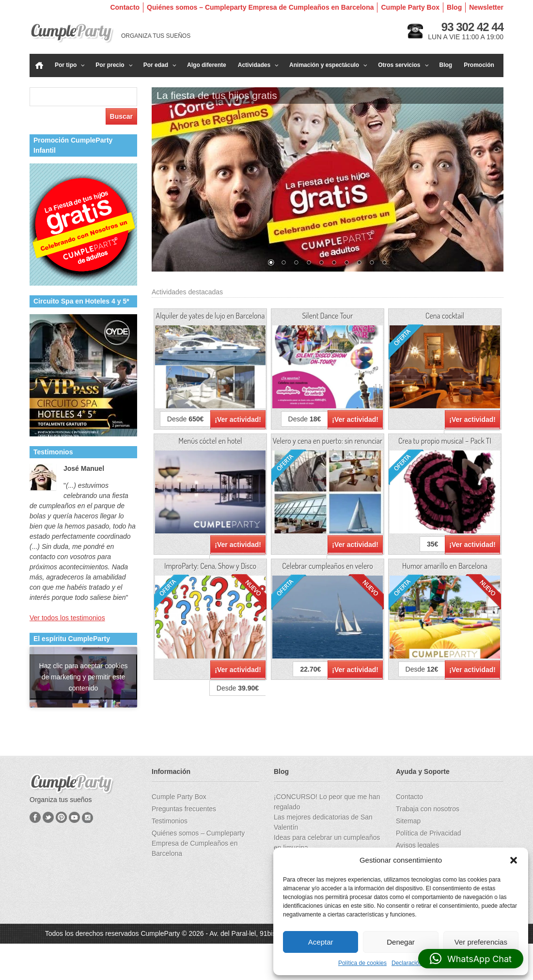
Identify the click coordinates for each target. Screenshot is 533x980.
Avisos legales (417, 845)
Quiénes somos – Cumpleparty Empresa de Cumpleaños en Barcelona (260, 7)
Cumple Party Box (410, 7)
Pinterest (61, 817)
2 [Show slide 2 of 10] (283, 263)
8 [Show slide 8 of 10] (359, 263)
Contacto (125, 7)
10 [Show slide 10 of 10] (384, 263)
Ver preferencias (481, 942)
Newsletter (486, 7)
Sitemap (408, 821)
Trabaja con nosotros (428, 809)
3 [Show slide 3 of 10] (296, 263)
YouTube (74, 817)
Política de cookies (362, 963)
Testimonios (170, 821)
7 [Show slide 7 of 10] (346, 263)
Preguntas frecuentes (184, 809)
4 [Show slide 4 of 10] (309, 263)
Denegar (401, 942)
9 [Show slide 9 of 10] (372, 263)
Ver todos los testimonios (67, 618)
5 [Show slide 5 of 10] (321, 263)
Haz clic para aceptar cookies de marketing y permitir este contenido (84, 677)
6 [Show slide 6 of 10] (334, 263)
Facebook (35, 817)
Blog (454, 7)
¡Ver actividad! (238, 419)
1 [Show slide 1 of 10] (271, 263)
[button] (514, 860)
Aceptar (321, 942)
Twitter (48, 817)
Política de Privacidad (429, 833)
